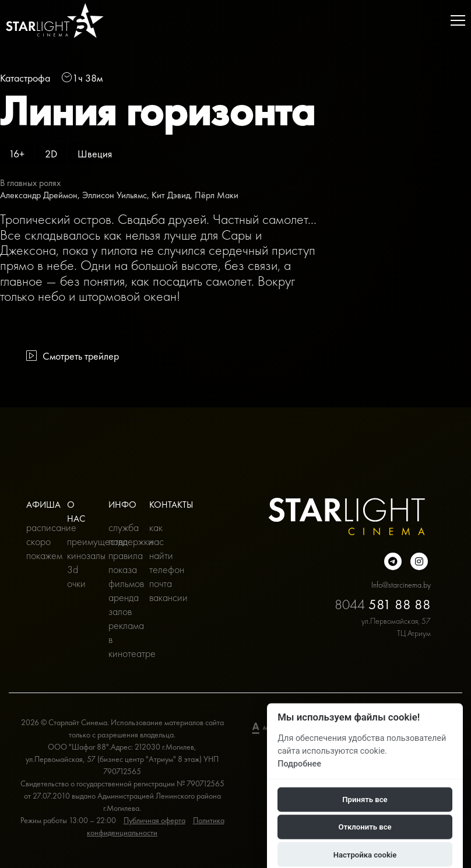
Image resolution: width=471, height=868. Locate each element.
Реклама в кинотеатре (120, 639)
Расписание (38, 527)
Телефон (161, 569)
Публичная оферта (154, 820)
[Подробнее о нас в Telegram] (393, 561)
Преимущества (79, 541)
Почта (161, 583)
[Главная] (55, 20)
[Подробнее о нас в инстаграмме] (419, 561)
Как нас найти (161, 541)
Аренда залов (120, 604)
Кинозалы (79, 555)
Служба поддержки (120, 534)
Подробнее (299, 763)
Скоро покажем (38, 548)
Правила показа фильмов (120, 569)
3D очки (76, 576)
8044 (383, 604)
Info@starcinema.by (401, 585)
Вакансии (161, 597)
